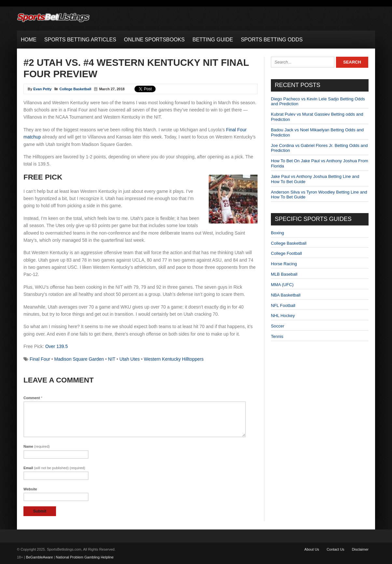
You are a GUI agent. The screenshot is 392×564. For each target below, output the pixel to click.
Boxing (277, 233)
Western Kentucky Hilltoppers (174, 359)
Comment (33, 398)
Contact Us (335, 549)
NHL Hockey (283, 316)
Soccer (278, 326)
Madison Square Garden (79, 359)
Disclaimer (360, 549)
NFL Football (283, 305)
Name (37, 446)
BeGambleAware (40, 557)
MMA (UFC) (282, 285)
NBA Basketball (286, 295)
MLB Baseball (284, 274)
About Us (312, 549)
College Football (286, 253)
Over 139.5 (56, 346)
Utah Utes (130, 359)
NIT (112, 359)
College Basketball (76, 89)
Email (54, 468)
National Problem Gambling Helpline (85, 557)
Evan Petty (42, 89)
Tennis (277, 336)
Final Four (40, 359)
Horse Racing (284, 264)
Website (30, 489)
